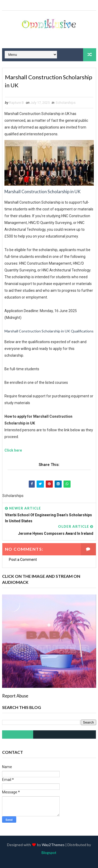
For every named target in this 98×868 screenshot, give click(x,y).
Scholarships (66, 103)
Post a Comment (23, 560)
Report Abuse (15, 696)
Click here (13, 451)
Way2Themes (53, 845)
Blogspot (49, 852)
